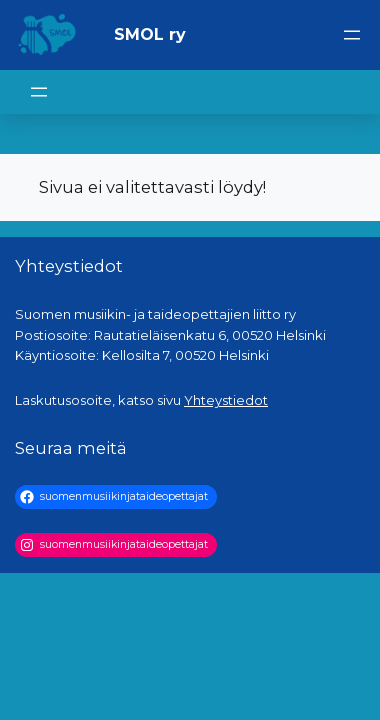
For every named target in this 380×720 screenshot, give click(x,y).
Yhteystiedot (226, 400)
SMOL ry (150, 34)
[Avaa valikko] (352, 35)
